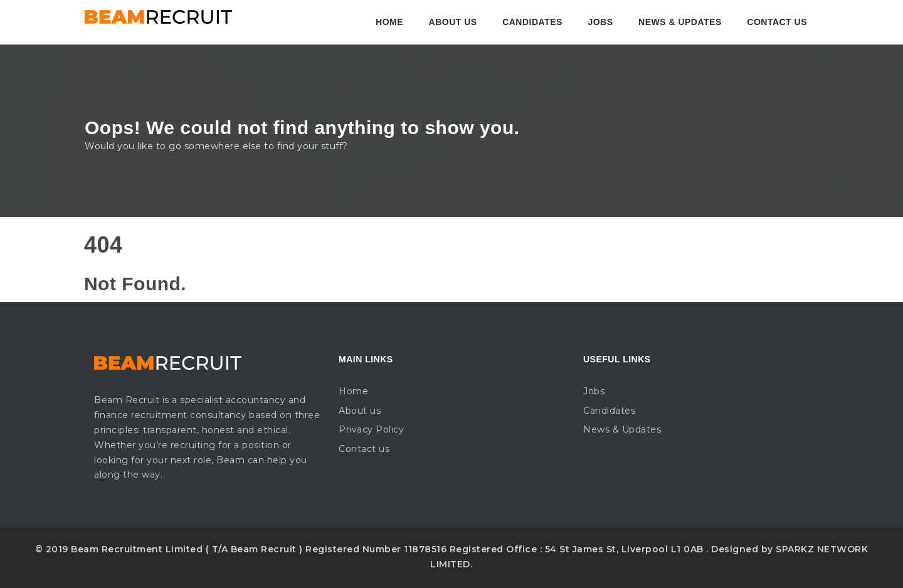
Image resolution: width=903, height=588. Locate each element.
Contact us (777, 22)
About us (453, 22)
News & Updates (680, 22)
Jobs (600, 22)
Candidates (532, 22)
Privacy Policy (371, 429)
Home (389, 22)
